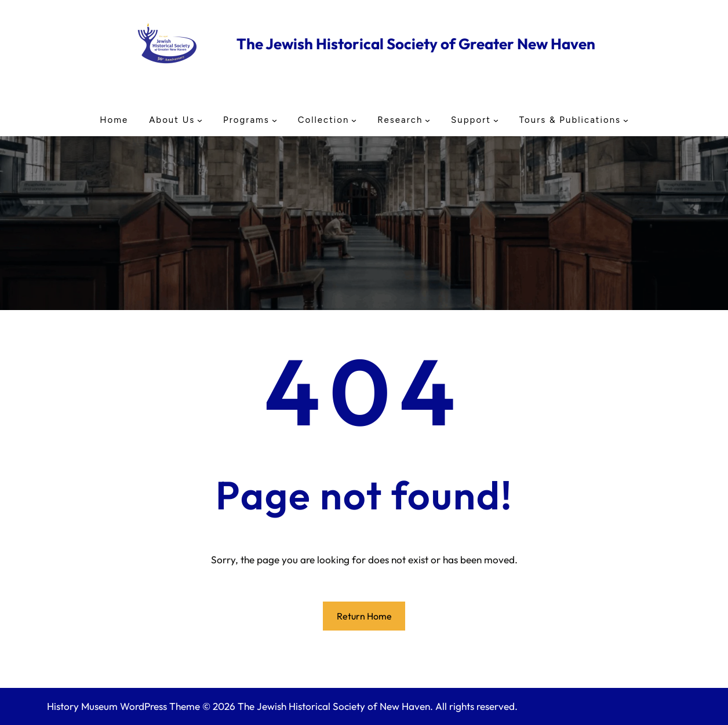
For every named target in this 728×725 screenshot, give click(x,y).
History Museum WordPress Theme (123, 706)
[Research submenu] (427, 120)
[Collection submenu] (354, 120)
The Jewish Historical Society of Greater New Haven (416, 44)
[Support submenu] (496, 120)
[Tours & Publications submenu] (626, 120)
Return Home (364, 616)
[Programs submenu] (274, 120)
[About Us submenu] (200, 120)
